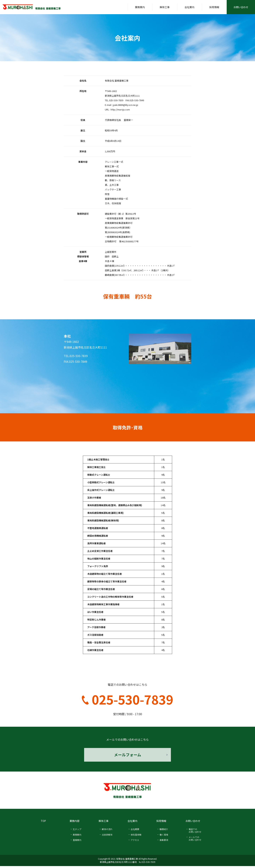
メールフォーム (127, 756)
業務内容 (75, 823)
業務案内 (140, 7)
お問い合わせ (241, 7)
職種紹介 (164, 831)
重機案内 (77, 842)
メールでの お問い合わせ (195, 840)
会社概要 (135, 831)
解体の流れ (107, 831)
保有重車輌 (136, 837)
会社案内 (189, 7)
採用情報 (214, 7)
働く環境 (164, 837)
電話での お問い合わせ (195, 832)
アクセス (135, 842)
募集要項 (164, 842)
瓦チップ (77, 831)
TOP (43, 823)
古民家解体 (107, 837)
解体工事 (165, 7)
